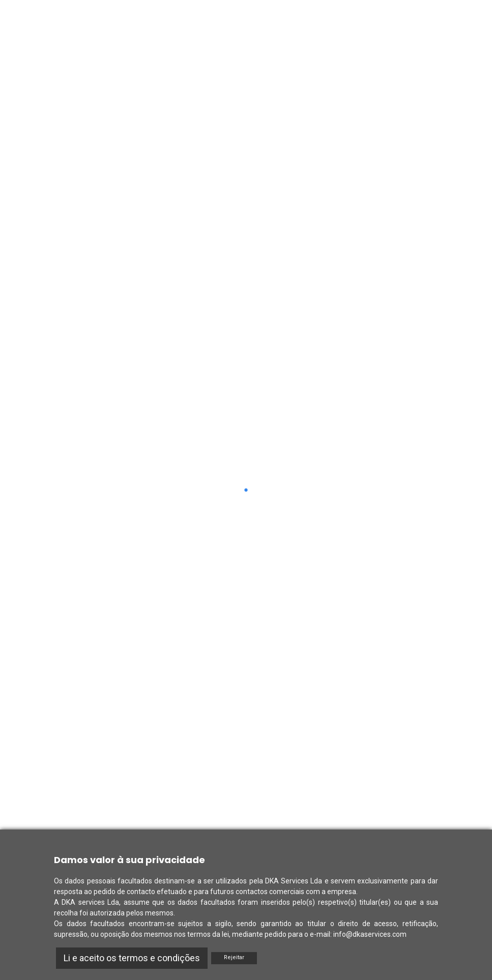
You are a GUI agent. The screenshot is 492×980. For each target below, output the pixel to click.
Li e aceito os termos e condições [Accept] (132, 958)
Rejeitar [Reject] (234, 957)
